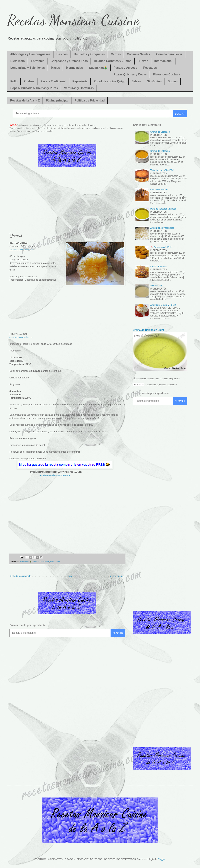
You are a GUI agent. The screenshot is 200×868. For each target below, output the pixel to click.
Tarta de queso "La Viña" (162, 170)
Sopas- (173, 81)
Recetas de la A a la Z (25, 100)
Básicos (62, 54)
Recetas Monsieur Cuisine (73, 20)
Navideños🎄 (98, 68)
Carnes (116, 54)
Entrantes (38, 61)
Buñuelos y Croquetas (89, 54)
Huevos (143, 61)
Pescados (150, 68)
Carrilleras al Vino (159, 189)
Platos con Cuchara (166, 74)
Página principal (57, 100)
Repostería (80, 81)
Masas (55, 68)
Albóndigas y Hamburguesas (30, 54)
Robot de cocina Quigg (110, 81)
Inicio (70, 576)
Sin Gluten (154, 81)
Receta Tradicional (53, 81)
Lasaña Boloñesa (159, 267)
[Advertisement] (67, 202)
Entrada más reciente (21, 576)
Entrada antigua (116, 576)
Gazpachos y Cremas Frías (69, 61)
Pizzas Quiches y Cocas (130, 74)
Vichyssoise (156, 286)
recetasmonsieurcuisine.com (21, 250)
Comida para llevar (169, 54)
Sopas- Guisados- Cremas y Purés (34, 88)
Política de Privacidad (90, 100)
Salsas (136, 81)
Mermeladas (74, 68)
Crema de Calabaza (160, 151)
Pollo (14, 81)
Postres (29, 81)
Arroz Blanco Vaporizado (162, 228)
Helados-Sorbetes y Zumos (113, 61)
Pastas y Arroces (125, 68)
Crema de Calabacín (160, 132)
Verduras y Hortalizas (79, 88)
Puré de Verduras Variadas (163, 209)
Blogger (161, 859)
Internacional (163, 61)
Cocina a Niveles (138, 54)
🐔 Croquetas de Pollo (161, 247)
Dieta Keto (18, 61)
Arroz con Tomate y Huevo (163, 305)
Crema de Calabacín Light (148, 330)
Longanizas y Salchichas (28, 68)
